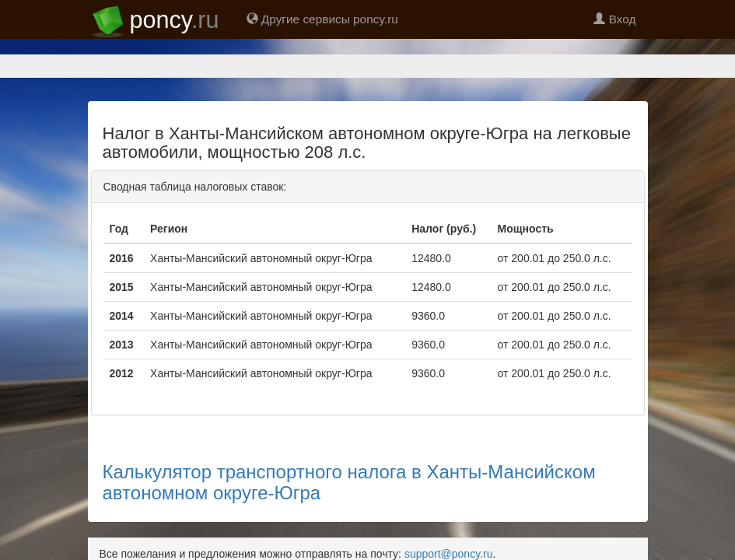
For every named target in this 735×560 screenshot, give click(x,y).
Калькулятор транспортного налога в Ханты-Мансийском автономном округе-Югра (349, 427)
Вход (614, 19)
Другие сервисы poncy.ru (322, 19)
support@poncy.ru (449, 499)
